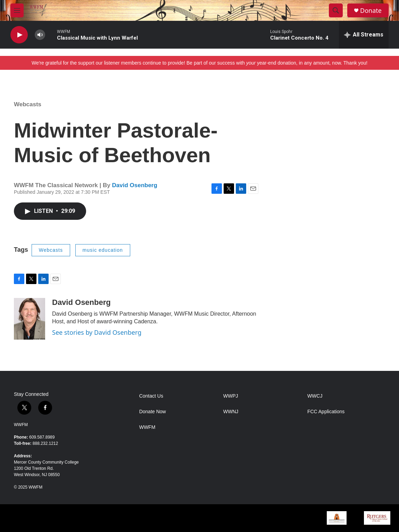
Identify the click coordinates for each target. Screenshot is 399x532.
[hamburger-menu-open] (17, 10)
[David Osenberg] (30, 319)
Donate (371, 11)
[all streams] (364, 35)
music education (103, 250)
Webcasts (28, 104)
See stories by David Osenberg (97, 332)
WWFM (21, 425)
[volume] (40, 35)
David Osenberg (134, 185)
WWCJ (315, 396)
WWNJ (231, 412)
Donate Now (153, 412)
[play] (19, 35)
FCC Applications (326, 412)
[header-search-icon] (336, 10)
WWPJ (231, 396)
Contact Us (151, 396)
